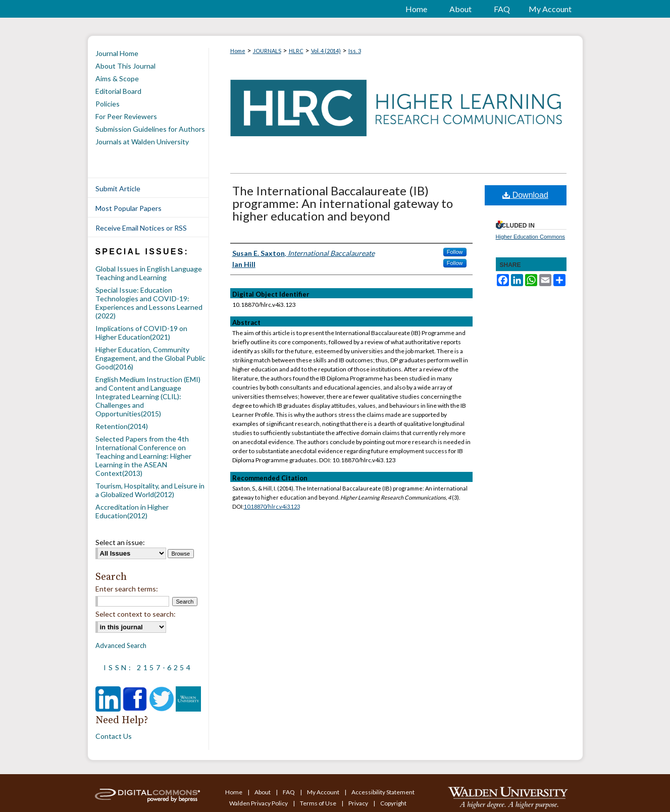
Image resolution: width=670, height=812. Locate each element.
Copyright (393, 803)
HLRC (296, 51)
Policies (108, 104)
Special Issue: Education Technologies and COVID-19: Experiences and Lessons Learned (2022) (149, 303)
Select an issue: (120, 542)
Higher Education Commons (531, 237)
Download (525, 195)
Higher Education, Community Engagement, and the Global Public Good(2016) (150, 358)
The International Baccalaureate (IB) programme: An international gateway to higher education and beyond (343, 203)
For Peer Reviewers (126, 116)
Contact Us (114, 736)
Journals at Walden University (142, 142)
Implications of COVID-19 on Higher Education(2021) (141, 333)
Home (238, 51)
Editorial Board (118, 91)
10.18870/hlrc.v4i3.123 (272, 506)
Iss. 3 (355, 51)
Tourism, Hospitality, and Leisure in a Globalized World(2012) (150, 490)
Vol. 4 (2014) (326, 51)
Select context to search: (136, 614)
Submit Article (118, 188)
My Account (324, 792)
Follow (455, 252)
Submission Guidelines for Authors (150, 129)
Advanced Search (121, 645)
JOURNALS (267, 51)
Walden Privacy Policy (259, 803)
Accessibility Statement (383, 792)
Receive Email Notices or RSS (141, 228)
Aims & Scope (117, 78)
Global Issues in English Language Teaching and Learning (149, 273)
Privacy (359, 803)
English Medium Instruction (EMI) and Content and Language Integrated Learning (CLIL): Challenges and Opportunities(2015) (148, 396)
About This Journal (125, 66)
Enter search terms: (127, 589)
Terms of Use (319, 803)
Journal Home (117, 53)
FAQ (289, 792)
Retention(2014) (122, 426)
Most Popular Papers (128, 208)
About (263, 792)
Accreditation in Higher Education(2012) (132, 511)
